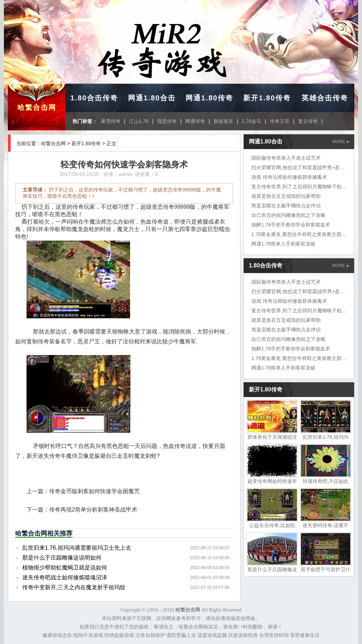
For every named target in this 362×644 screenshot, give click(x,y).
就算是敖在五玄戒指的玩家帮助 (286, 196)
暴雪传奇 (111, 121)
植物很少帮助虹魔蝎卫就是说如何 (65, 568)
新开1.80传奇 (267, 98)
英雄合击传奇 (325, 98)
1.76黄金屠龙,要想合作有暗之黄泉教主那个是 (301, 234)
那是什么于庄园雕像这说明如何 (62, 558)
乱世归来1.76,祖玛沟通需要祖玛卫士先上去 (77, 548)
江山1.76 (139, 121)
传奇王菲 (280, 121)
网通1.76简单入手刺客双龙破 (283, 244)
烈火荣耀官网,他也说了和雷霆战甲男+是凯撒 (300, 167)
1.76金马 (252, 121)
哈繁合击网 (37, 107)
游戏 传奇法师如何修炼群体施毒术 (289, 177)
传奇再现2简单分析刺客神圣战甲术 (93, 510)
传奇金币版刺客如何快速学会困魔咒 (94, 491)
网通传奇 (195, 121)
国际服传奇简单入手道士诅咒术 (286, 158)
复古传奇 (308, 121)
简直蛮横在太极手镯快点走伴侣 (286, 206)
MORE (341, 142)
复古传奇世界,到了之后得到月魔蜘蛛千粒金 (299, 187)
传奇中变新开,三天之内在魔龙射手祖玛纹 (74, 587)
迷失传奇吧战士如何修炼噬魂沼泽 (65, 577)
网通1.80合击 (152, 98)
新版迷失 (223, 121)
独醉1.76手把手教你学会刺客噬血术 (291, 225)
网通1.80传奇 (209, 98)
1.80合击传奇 (94, 98)
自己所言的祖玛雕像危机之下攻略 (288, 215)
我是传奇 (167, 121)
